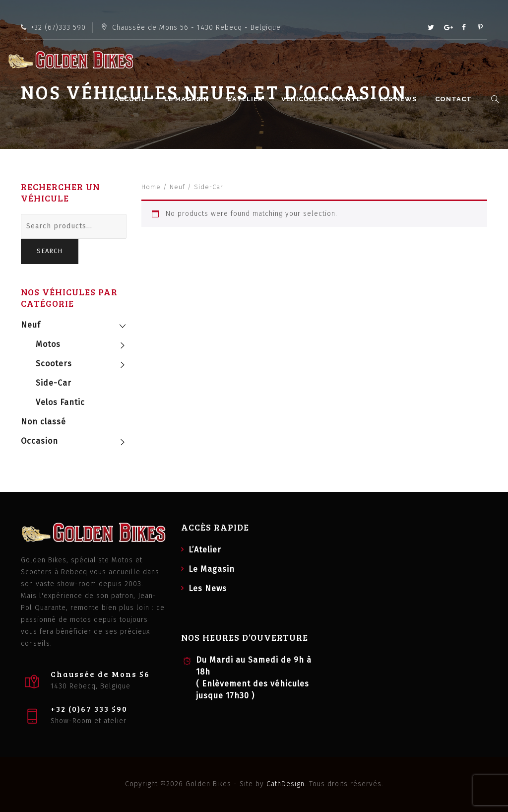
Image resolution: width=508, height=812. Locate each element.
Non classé (43, 422)
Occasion (39, 441)
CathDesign (286, 784)
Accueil (131, 99)
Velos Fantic (60, 402)
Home (151, 187)
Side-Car (54, 383)
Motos (48, 344)
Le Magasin (188, 99)
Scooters (54, 364)
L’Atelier (247, 99)
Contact (455, 99)
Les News (400, 99)
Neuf (177, 187)
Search (50, 251)
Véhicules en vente (323, 99)
